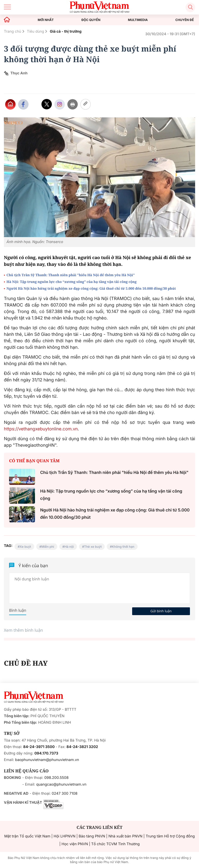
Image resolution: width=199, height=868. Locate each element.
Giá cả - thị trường (66, 31)
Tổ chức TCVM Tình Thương (115, 844)
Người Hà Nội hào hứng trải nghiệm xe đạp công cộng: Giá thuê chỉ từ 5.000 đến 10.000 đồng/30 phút (91, 288)
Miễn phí (48, 547)
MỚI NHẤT (46, 20)
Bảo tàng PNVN (92, 836)
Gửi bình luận (161, 611)
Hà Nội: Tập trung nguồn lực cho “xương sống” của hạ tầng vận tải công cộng (72, 282)
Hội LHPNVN (65, 836)
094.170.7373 (46, 753)
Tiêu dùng (36, 31)
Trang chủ (13, 31)
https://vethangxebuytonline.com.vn (41, 429)
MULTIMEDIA (138, 20)
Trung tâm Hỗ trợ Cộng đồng (170, 836)
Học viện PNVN (75, 844)
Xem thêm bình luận (23, 630)
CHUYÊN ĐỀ (185, 20)
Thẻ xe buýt (93, 547)
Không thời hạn (123, 547)
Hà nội (69, 547)
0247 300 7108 (64, 794)
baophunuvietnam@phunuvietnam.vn (47, 760)
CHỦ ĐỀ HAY (26, 663)
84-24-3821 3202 (82, 747)
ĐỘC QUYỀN (91, 20)
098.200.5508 (56, 778)
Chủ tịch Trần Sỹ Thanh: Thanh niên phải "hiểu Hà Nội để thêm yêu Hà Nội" (71, 275)
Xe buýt (25, 547)
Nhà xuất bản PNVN (125, 836)
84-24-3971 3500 (39, 747)
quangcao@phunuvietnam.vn (61, 784)
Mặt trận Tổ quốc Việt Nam (27, 836)
